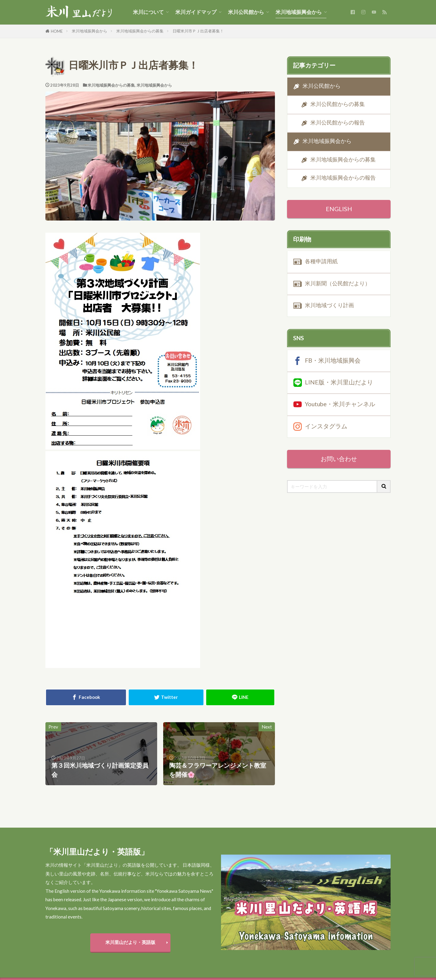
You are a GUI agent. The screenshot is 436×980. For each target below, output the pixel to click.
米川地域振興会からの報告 (343, 178)
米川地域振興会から (299, 12)
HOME (57, 31)
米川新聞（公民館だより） (338, 283)
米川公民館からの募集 (338, 104)
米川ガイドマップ (196, 12)
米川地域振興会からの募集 (140, 31)
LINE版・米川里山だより (339, 382)
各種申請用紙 (321, 261)
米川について (148, 12)
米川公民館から (246, 12)
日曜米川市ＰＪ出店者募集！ (198, 31)
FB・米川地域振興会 (333, 360)
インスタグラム (326, 426)
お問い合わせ (339, 459)
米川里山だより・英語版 (130, 942)
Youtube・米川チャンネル (340, 404)
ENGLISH (339, 209)
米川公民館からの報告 (338, 123)
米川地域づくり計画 (329, 305)
